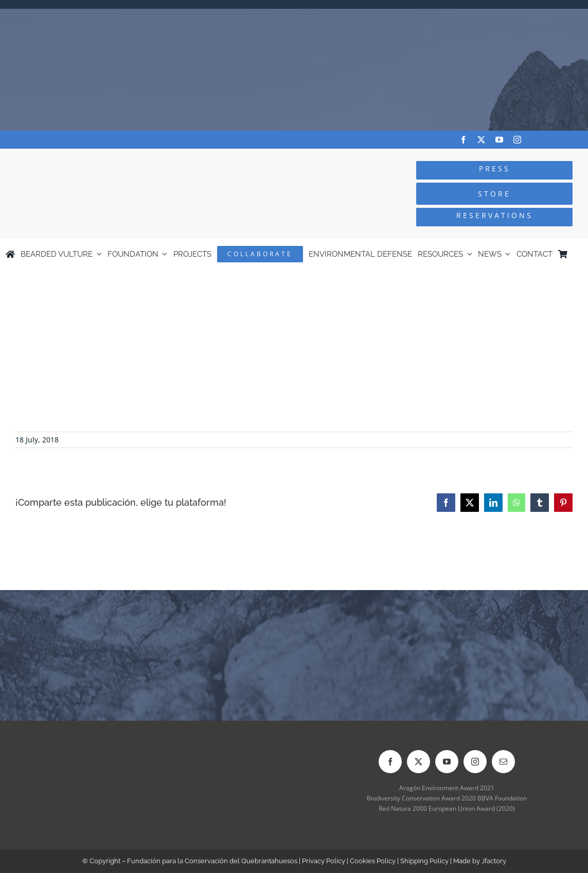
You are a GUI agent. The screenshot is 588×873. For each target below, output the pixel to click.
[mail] (503, 762)
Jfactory (494, 861)
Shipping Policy (424, 861)
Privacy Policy (324, 861)
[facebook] (463, 140)
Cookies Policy (373, 861)
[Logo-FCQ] (111, 158)
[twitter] (481, 140)
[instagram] (517, 140)
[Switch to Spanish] (578, 254)
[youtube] (499, 140)
